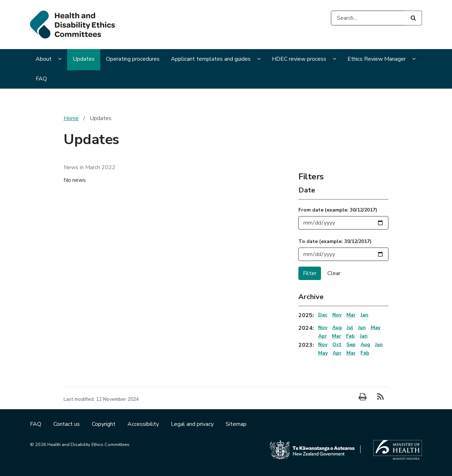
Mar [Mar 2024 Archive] (337, 336)
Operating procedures (133, 59)
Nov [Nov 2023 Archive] (323, 344)
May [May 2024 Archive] (376, 328)
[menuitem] (49, 60)
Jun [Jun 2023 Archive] (379, 344)
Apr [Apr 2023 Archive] (337, 353)
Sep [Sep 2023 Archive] (351, 344)
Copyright (104, 424)
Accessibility (144, 424)
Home (71, 118)
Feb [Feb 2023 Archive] (365, 353)
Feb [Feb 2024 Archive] (350, 336)
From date (338, 210)
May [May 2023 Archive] (323, 353)
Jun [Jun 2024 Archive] (362, 328)
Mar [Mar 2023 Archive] (351, 353)
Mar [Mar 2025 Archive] (351, 315)
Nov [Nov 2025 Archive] (337, 315)
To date (335, 241)
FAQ (41, 79)
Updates (84, 59)
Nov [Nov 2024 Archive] (323, 328)
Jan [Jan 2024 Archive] (364, 336)
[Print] (363, 397)
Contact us (67, 424)
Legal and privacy (193, 424)
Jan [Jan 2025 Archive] (364, 315)
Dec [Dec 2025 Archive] (323, 315)
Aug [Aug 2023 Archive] (365, 344)
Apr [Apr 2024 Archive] (323, 336)
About (44, 59)
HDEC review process (299, 59)
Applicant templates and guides (211, 59)
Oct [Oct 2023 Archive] (337, 344)
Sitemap (236, 424)
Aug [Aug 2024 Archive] (337, 328)
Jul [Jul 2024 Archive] (350, 328)
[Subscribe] (380, 397)
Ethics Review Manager (377, 59)
